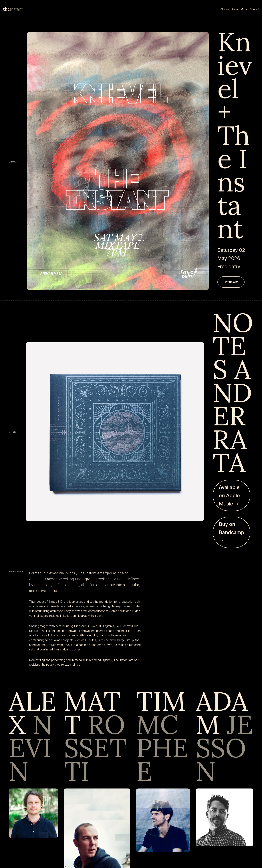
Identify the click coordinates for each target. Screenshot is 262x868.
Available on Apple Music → (229, 495)
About (235, 9)
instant (13, 9)
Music (244, 9)
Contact (254, 9)
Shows (225, 9)
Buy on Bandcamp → (232, 532)
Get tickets (231, 282)
